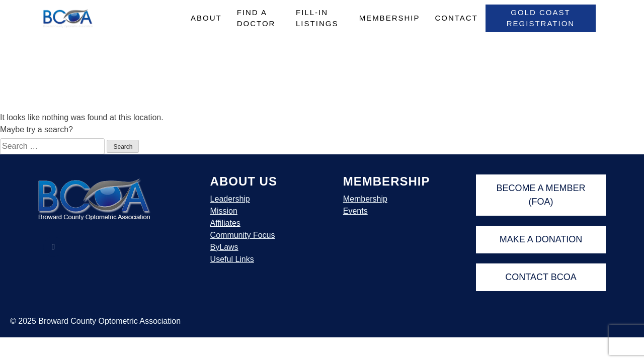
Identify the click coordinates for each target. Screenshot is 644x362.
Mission (224, 211)
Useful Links (232, 259)
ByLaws (224, 247)
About (206, 18)
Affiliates (225, 223)
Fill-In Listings (317, 18)
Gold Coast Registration (541, 18)
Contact (456, 18)
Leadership (230, 199)
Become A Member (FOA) (541, 195)
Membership (390, 18)
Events (355, 211)
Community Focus (243, 235)
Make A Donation (541, 239)
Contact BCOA (541, 277)
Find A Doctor (256, 18)
